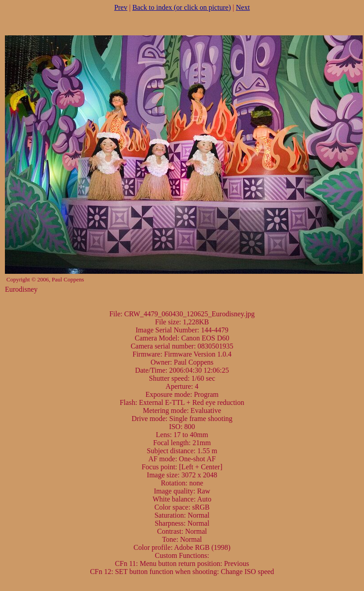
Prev (121, 7)
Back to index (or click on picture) (182, 7)
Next (243, 7)
